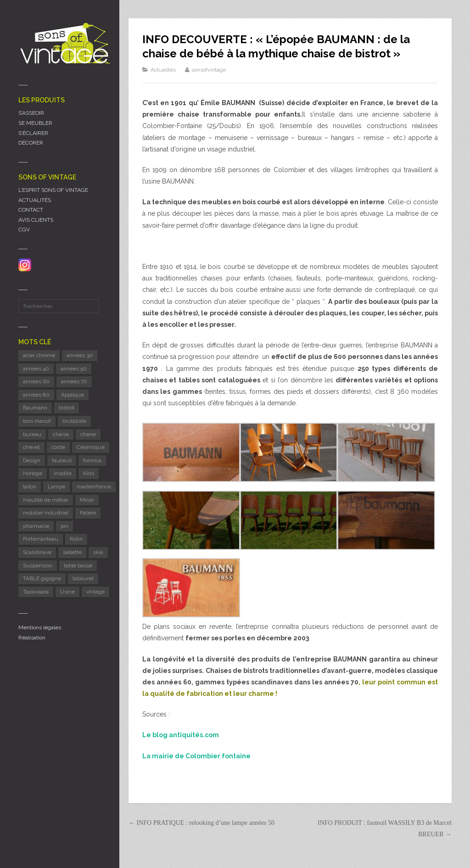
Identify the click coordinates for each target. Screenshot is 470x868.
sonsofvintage (209, 70)
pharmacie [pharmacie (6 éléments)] (36, 526)
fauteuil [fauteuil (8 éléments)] (62, 460)
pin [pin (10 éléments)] (64, 526)
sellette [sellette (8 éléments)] (72, 552)
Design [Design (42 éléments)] (32, 460)
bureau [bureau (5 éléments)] (32, 434)
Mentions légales (40, 627)
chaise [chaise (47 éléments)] (61, 434)
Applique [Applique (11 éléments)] (73, 395)
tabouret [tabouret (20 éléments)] (83, 578)
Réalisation (32, 638)
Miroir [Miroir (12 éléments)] (87, 500)
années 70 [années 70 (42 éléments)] (74, 381)
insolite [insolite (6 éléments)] (63, 473)
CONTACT (31, 210)
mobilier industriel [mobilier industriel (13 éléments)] (46, 513)
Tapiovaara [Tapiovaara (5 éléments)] (36, 592)
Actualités (163, 70)
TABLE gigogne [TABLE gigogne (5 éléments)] (42, 578)
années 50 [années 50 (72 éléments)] (74, 369)
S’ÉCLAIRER (33, 133)
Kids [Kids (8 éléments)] (89, 473)
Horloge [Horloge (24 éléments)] (33, 473)
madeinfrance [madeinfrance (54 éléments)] (94, 487)
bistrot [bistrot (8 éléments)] (67, 408)
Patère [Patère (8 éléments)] (88, 513)
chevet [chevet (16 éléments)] (31, 447)
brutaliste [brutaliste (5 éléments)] (74, 421)
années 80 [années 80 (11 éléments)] (36, 395)
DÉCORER (31, 143)
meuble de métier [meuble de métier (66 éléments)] (46, 500)
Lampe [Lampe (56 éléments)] (56, 487)
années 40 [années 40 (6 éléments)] (36, 369)
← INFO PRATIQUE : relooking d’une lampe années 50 (201, 823)
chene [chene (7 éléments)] (88, 434)
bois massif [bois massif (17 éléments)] (37, 421)
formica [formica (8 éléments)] (92, 460)
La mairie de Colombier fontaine (196, 756)
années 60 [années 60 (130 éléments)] (36, 381)
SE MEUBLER (35, 123)
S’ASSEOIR (31, 113)
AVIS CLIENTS (36, 220)
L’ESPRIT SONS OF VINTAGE (53, 190)
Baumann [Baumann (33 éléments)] (35, 408)
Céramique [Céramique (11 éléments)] (91, 447)
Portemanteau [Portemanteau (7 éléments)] (41, 539)
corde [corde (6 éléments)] (58, 447)
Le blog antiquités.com (181, 735)
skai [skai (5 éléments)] (98, 552)
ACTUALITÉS (35, 200)
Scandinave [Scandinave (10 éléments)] (37, 552)
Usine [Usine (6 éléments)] (67, 592)
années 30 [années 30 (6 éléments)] (80, 355)
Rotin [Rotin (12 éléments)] (76, 539)
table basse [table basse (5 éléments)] (78, 566)
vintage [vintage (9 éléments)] (95, 592)
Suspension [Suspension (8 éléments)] (38, 566)
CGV (24, 230)
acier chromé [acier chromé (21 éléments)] (39, 355)
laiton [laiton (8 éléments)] (30, 487)
